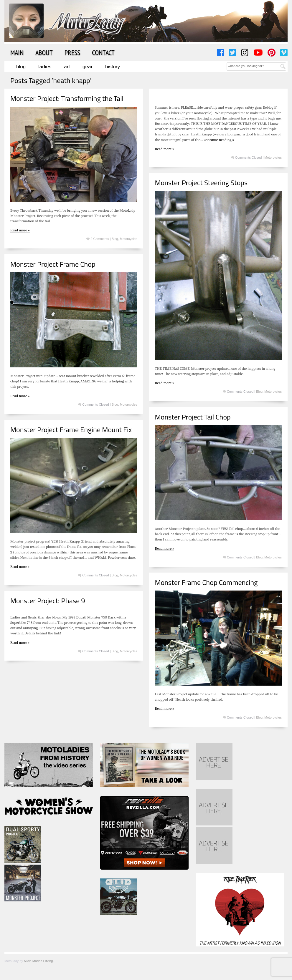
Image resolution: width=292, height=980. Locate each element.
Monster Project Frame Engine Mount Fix (71, 430)
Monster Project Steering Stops (201, 183)
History (113, 67)
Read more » (20, 230)
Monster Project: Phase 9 (48, 601)
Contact (103, 52)
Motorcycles (129, 239)
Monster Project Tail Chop (193, 417)
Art (67, 67)
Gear (88, 67)
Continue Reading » (219, 140)
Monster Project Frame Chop (53, 264)
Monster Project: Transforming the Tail (67, 98)
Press (72, 52)
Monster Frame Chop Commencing (206, 582)
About (44, 52)
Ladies (45, 67)
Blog (21, 67)
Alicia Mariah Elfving (38, 961)
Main (17, 52)
